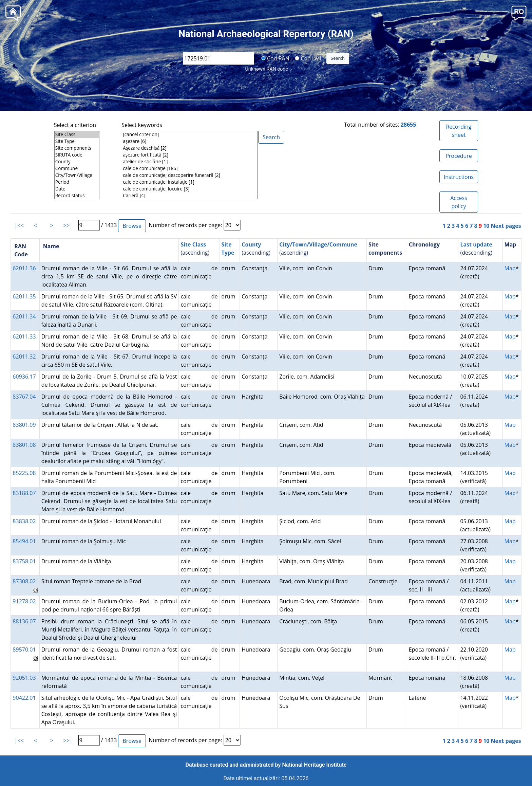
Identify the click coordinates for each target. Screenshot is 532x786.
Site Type (77, 141)
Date (77, 189)
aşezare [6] (190, 141)
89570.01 (24, 650)
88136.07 (24, 621)
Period (77, 182)
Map (510, 268)
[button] (519, 12)
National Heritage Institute (315, 765)
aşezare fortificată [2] (190, 155)
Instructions (459, 177)
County (77, 162)
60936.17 (24, 377)
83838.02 (24, 521)
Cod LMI (308, 58)
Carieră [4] (190, 196)
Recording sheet (459, 131)
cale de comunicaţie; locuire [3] (190, 189)
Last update (476, 244)
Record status (77, 196)
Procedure (459, 156)
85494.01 (24, 541)
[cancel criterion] (190, 134)
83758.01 (24, 561)
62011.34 (24, 316)
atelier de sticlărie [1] (190, 162)
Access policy (459, 202)
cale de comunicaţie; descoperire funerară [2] (190, 175)
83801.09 (24, 425)
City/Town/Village (77, 175)
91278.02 (24, 601)
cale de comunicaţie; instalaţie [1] (190, 182)
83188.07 (24, 493)
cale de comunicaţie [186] (190, 168)
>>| (68, 225)
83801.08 (24, 445)
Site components (77, 148)
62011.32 (24, 357)
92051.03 (24, 678)
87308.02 (24, 581)
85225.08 (24, 473)
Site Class (77, 134)
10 (486, 226)
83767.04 (24, 397)
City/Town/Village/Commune (318, 244)
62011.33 (24, 336)
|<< (19, 225)
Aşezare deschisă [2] (190, 148)
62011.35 (24, 296)
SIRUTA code (77, 155)
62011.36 (24, 268)
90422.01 (24, 698)
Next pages (506, 226)
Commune (77, 168)
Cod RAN (275, 58)
